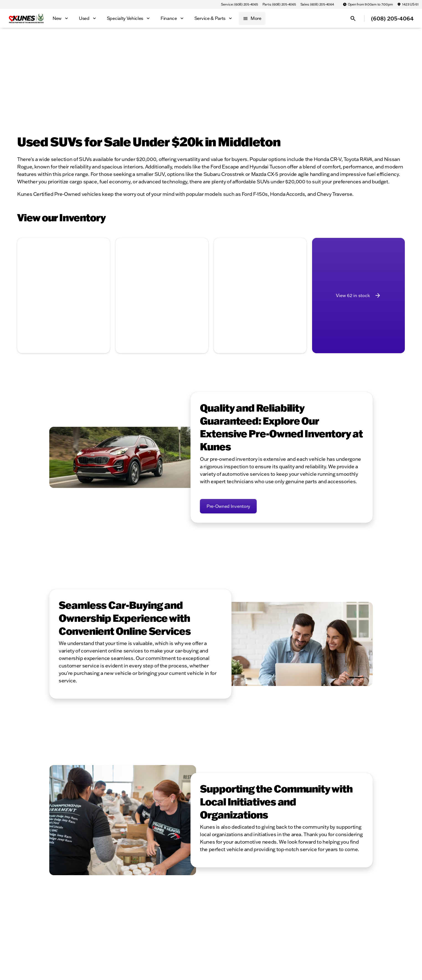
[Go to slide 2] (55, 300)
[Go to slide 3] (63, 300)
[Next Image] (102, 272)
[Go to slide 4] (71, 300)
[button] (24, 273)
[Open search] (353, 19)
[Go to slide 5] (79, 300)
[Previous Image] (25, 272)
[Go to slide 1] (46, 300)
